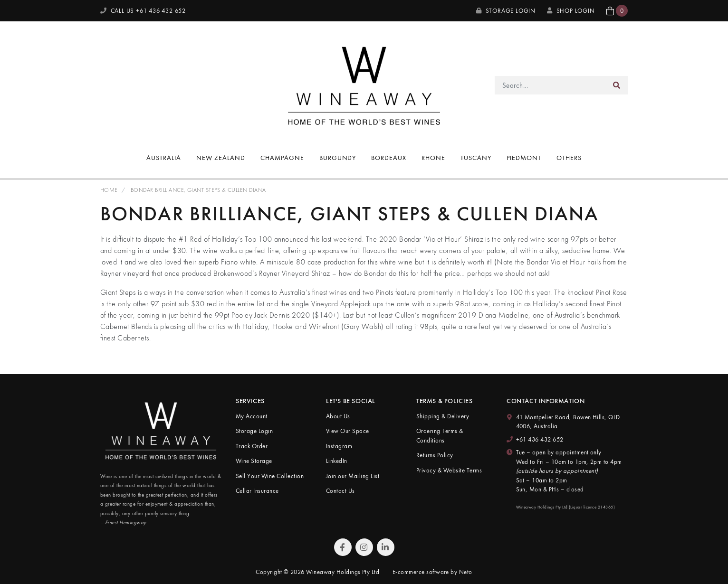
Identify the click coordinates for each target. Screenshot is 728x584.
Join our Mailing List (353, 476)
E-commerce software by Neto (432, 572)
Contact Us (340, 491)
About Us (338, 416)
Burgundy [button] (338, 158)
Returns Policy (435, 455)
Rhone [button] (433, 158)
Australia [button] (164, 158)
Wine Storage (254, 461)
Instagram (339, 446)
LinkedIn (337, 461)
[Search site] (617, 85)
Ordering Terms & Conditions (440, 436)
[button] (617, 11)
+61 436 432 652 (540, 439)
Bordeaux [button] (389, 158)
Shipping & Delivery (443, 416)
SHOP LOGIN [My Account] (571, 11)
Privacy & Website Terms (449, 470)
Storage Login (506, 11)
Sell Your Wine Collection (270, 476)
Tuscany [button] (476, 158)
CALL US (143, 11)
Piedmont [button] (524, 158)
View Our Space (348, 431)
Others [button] (569, 158)
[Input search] (551, 85)
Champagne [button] (282, 158)
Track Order (252, 446)
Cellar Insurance (257, 491)
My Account (252, 416)
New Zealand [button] (221, 158)
